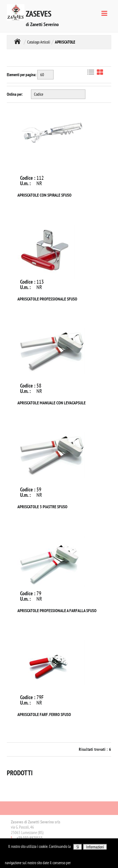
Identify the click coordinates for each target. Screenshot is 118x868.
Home (17, 41)
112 (40, 178)
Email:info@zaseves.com (28, 843)
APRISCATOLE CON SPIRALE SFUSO (44, 195)
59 (39, 489)
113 (40, 282)
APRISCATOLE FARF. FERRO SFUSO (44, 714)
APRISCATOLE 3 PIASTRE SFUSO (42, 507)
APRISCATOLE (65, 42)
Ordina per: (15, 94)
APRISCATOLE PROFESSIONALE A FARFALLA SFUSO (57, 610)
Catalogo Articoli (39, 42)
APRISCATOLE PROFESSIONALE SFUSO (47, 299)
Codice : (28, 178)
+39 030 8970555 (30, 838)
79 (39, 593)
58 (39, 386)
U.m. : (25, 183)
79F (40, 697)
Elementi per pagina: (22, 75)
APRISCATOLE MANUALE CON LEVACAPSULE (52, 403)
